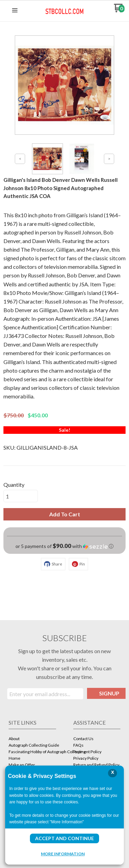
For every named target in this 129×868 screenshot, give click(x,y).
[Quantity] (21, 496)
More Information (63, 854)
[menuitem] (32, 739)
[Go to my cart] (119, 10)
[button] (15, 11)
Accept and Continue (64, 838)
